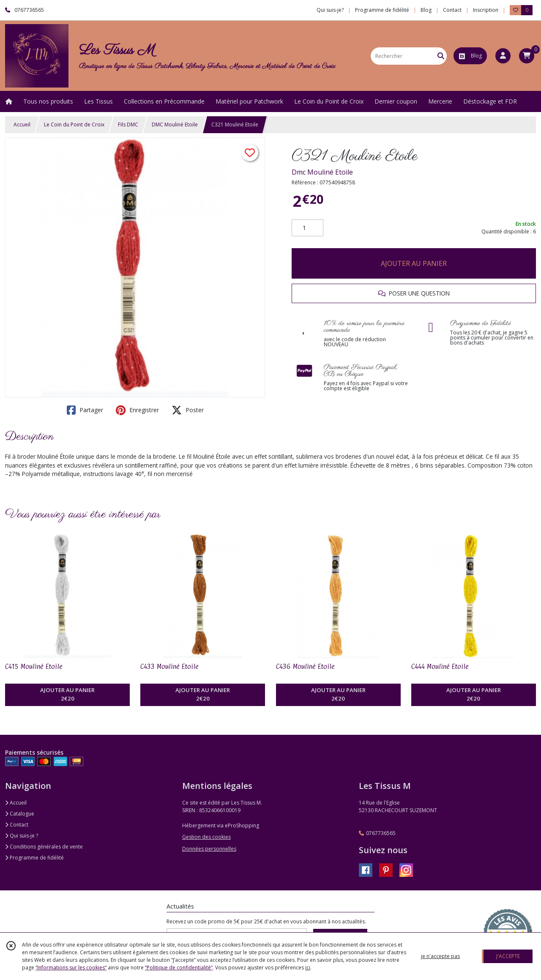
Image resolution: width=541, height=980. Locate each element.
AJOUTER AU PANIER (414, 263)
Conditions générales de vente (44, 847)
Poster (188, 410)
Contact (452, 10)
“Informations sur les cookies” (71, 968)
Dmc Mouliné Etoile (322, 172)
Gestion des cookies (206, 837)
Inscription (486, 10)
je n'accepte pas (440, 956)
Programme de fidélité (34, 858)
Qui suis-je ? (22, 836)
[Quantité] (307, 228)
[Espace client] (503, 56)
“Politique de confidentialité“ (179, 968)
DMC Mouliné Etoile (175, 125)
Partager (85, 410)
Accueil (22, 125)
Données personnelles (209, 849)
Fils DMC (128, 125)
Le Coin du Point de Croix (74, 125)
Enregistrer (137, 410)
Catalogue (20, 814)
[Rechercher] (441, 56)
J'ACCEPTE (508, 956)
